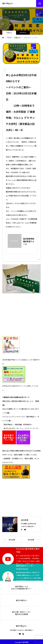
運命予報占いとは (22, 585)
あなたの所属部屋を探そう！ (22, 588)
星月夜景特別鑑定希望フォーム (29, 241)
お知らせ (9, 33)
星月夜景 (25, 519)
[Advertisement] (19, 317)
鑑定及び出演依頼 (22, 613)
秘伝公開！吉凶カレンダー (22, 611)
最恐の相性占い (22, 599)
